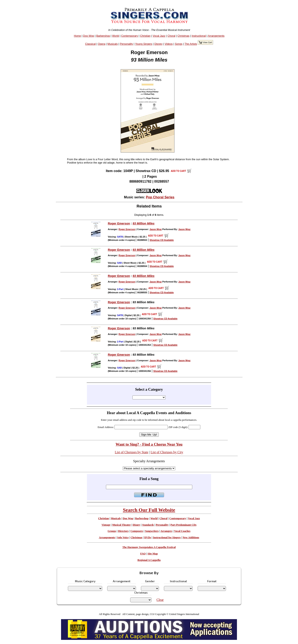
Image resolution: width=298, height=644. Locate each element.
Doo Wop (89, 36)
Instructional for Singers (167, 537)
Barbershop (103, 36)
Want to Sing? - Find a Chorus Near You (149, 444)
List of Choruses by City (167, 452)
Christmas (184, 36)
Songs (179, 44)
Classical (90, 44)
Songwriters (152, 531)
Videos (169, 44)
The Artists (191, 44)
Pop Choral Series (160, 197)
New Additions (191, 537)
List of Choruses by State (132, 452)
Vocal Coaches (182, 531)
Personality (126, 44)
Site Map (153, 554)
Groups (112, 531)
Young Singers (144, 44)
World (116, 36)
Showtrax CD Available (162, 240)
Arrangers (166, 531)
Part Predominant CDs (184, 525)
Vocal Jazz (159, 36)
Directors (123, 531)
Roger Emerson (119, 223)
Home (77, 36)
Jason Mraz (156, 229)
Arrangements (216, 36)
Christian (145, 36)
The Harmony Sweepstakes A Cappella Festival (149, 547)
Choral (171, 36)
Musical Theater (121, 525)
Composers (137, 531)
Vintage (106, 525)
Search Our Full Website (149, 510)
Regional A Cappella (149, 560)
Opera (102, 44)
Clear (160, 600)
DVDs (148, 537)
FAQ (143, 554)
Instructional (199, 36)
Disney (158, 44)
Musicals (113, 44)
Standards (148, 525)
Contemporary (129, 36)
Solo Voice (123, 537)
